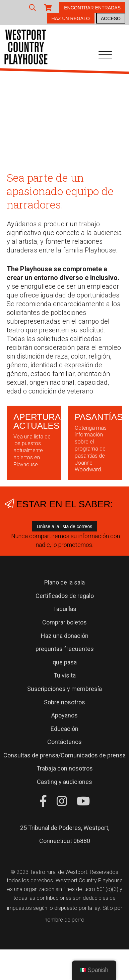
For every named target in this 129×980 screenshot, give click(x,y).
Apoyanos (64, 715)
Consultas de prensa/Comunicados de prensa (64, 755)
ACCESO (111, 18)
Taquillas (65, 609)
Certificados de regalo (65, 596)
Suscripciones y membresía (64, 689)
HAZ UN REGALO (71, 18)
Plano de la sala (64, 582)
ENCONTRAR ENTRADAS (92, 8)
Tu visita (65, 675)
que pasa (65, 662)
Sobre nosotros (64, 702)
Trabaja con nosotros (65, 768)
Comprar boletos (64, 622)
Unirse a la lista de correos (65, 526)
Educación (64, 729)
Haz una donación (65, 636)
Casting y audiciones (64, 782)
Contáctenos (64, 742)
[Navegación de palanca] (105, 56)
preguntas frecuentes (65, 649)
